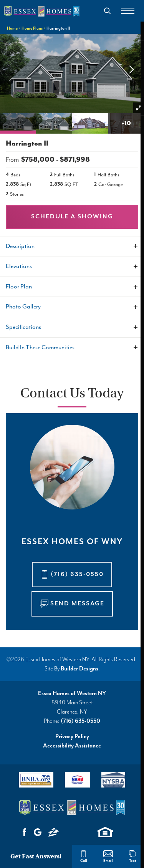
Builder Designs (79, 669)
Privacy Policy (72, 736)
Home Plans (32, 28)
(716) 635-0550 (80, 721)
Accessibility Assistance (72, 746)
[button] (108, 11)
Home (12, 28)
